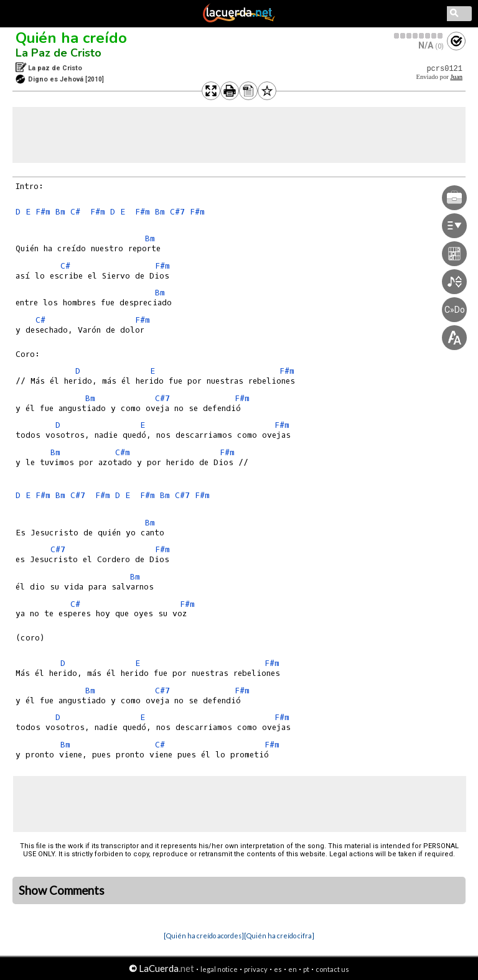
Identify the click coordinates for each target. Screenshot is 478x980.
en (293, 969)
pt (306, 969)
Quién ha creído (71, 38)
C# (75, 212)
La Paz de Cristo (59, 53)
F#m (43, 212)
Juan (456, 77)
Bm (60, 212)
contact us (332, 969)
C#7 (177, 212)
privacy (256, 969)
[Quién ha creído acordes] (204, 936)
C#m (123, 452)
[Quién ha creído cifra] (279, 936)
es (278, 969)
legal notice (219, 969)
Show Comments (62, 890)
